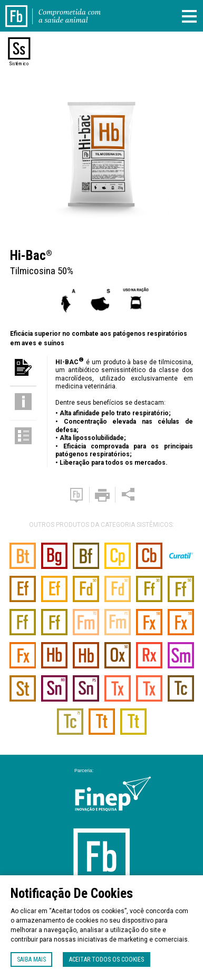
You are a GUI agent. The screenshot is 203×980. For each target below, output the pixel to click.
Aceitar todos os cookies (107, 959)
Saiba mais (31, 959)
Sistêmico (19, 64)
